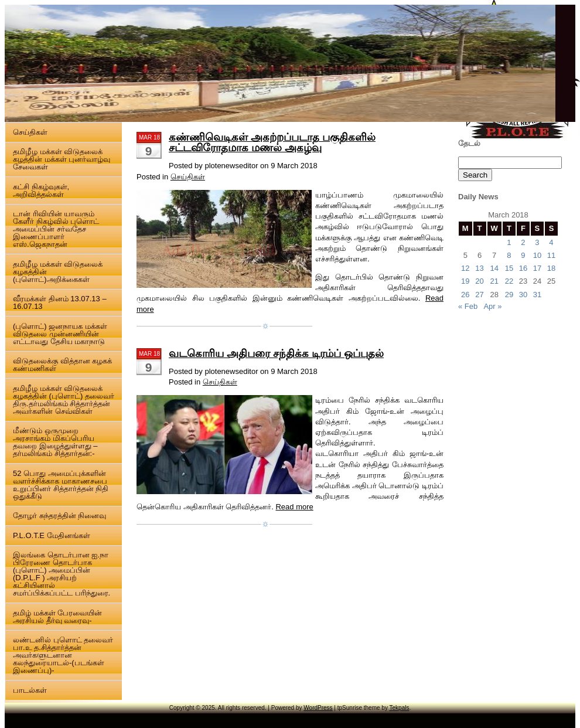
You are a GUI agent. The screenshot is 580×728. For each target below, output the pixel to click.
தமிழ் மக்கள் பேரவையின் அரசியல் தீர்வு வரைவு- (57, 617)
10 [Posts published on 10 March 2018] (537, 255)
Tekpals (400, 708)
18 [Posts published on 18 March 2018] (551, 268)
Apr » (492, 306)
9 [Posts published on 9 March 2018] (523, 255)
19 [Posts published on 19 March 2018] (465, 281)
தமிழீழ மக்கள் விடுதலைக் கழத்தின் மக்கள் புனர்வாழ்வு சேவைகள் (62, 159)
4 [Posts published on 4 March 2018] (551, 242)
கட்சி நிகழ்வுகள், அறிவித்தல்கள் (41, 190)
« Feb (468, 306)
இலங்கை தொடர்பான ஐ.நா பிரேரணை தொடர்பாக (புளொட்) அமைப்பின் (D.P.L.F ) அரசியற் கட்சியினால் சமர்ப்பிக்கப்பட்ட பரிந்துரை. (62, 574)
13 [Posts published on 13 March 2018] (479, 268)
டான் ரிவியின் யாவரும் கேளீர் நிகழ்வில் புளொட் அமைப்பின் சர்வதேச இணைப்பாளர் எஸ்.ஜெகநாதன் (56, 229)
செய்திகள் (30, 132)
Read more (294, 507)
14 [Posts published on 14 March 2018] (494, 268)
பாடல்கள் (30, 690)
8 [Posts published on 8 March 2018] (509, 255)
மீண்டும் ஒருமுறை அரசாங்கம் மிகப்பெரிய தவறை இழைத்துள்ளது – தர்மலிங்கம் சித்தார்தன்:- (55, 442)
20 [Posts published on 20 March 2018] (479, 281)
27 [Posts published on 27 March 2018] (479, 295)
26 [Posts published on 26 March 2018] (465, 295)
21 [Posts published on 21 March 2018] (494, 281)
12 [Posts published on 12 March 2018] (465, 268)
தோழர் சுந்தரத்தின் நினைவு (59, 516)
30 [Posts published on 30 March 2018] (523, 295)
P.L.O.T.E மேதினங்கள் (52, 535)
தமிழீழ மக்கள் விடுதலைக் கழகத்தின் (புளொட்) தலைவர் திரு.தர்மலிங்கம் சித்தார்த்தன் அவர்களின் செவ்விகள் (64, 400)
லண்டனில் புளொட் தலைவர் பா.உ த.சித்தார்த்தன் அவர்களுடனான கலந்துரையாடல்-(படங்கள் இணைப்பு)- (63, 655)
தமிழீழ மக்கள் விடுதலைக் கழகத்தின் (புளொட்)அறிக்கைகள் (58, 272)
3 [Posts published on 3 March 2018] (537, 242)
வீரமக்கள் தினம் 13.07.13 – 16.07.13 (60, 302)
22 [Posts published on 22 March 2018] (509, 281)
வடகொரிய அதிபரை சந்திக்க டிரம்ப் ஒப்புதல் (276, 353)
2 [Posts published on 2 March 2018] (523, 242)
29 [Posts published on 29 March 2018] (509, 295)
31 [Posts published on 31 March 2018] (537, 295)
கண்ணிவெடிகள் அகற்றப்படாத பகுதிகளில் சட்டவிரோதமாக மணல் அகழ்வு (272, 142)
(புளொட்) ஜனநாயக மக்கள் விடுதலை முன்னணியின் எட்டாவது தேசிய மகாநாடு (60, 334)
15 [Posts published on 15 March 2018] (509, 268)
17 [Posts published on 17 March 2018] (537, 268)
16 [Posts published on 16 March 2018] (523, 268)
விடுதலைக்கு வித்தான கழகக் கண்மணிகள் (62, 365)
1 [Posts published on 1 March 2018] (509, 242)
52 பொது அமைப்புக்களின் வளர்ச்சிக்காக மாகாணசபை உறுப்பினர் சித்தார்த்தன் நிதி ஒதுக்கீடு (61, 485)
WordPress (318, 708)
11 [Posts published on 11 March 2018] (551, 255)
